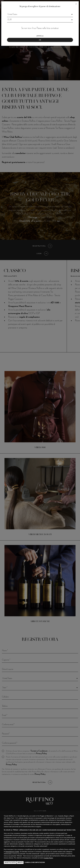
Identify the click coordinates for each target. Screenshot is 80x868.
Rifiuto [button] (20, 862)
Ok (40, 40)
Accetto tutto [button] (10, 862)
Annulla (40, 36)
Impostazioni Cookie (12, 852)
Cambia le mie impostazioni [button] (35, 862)
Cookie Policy (48, 858)
